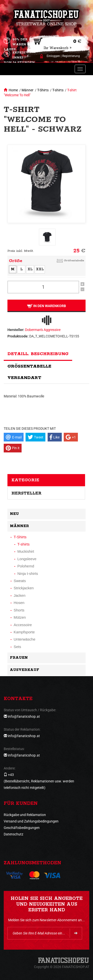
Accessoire (23, 625)
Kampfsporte (24, 632)
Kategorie (25, 480)
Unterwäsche (25, 639)
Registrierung (71, 56)
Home (13, 90)
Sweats (20, 581)
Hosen (19, 603)
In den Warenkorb (46, 306)
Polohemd (26, 566)
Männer (28, 90)
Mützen (20, 617)
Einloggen (53, 56)
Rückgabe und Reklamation (25, 815)
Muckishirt (26, 551)
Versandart (24, 378)
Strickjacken (24, 588)
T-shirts (58, 90)
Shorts (19, 610)
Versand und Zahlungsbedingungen (31, 821)
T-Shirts (43, 90)
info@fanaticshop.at (24, 716)
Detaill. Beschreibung (38, 354)
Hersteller (26, 493)
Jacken (20, 595)
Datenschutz (14, 834)
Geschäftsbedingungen (22, 828)
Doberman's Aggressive (43, 330)
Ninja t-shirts (28, 573)
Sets (17, 647)
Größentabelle (74, 260)
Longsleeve (27, 559)
